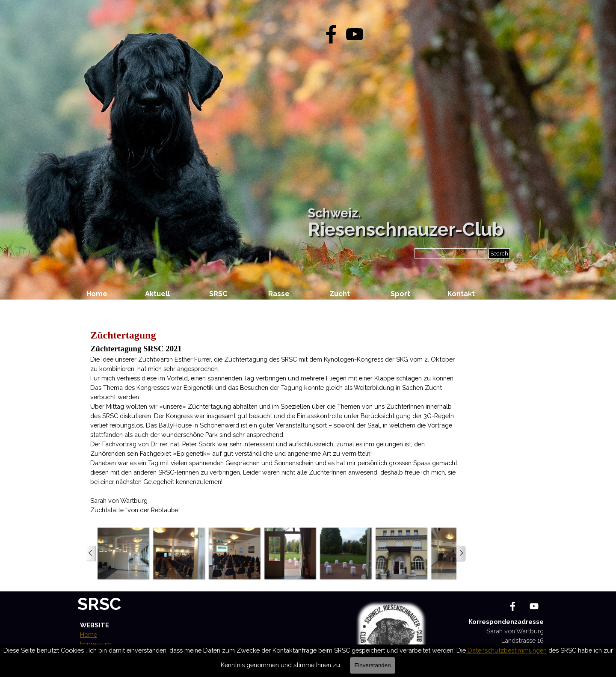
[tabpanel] (276, 421)
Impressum (96, 644)
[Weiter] (461, 553)
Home (97, 294)
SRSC (99, 604)
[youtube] (355, 34)
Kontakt (461, 294)
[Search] (451, 253)
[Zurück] (91, 553)
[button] (123, 553)
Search (499, 253)
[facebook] (331, 34)
